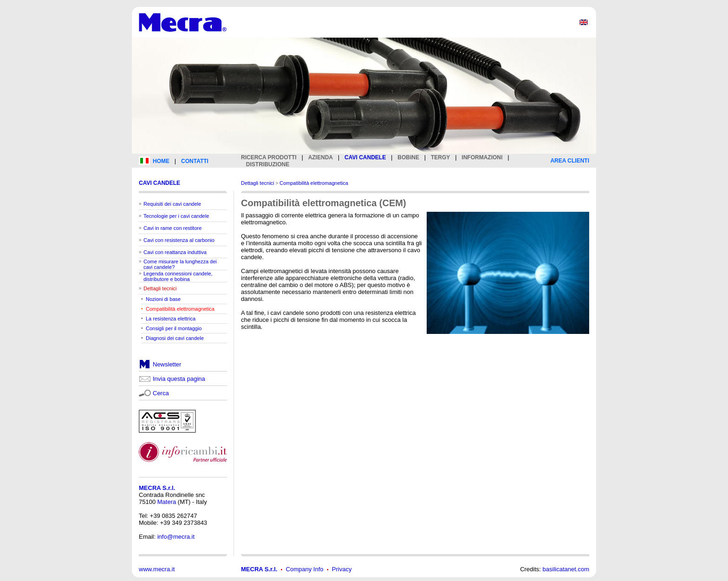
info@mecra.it (176, 537)
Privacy (342, 569)
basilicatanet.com (566, 569)
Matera (167, 502)
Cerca (161, 393)
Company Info (305, 569)
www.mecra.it (157, 569)
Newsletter (167, 364)
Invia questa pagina (179, 379)
